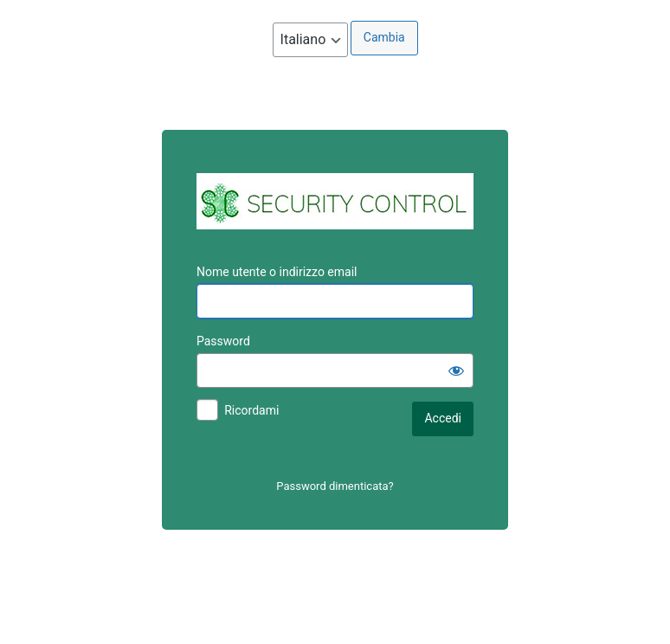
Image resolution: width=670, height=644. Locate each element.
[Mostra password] (456, 370)
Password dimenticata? (335, 486)
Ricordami (251, 410)
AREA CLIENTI (335, 201)
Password (223, 341)
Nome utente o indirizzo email (277, 272)
